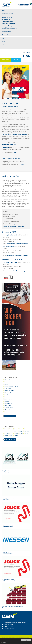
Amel (6, 429)
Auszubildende (5, 60)
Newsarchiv (5, 35)
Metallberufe (8, 405)
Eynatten (27, 431)
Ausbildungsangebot (7, 14)
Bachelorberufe (9, 380)
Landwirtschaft (9, 399)
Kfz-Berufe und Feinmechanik (12, 397)
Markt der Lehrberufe (9, 24)
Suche (3, 48)
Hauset (7, 433)
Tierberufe (8, 410)
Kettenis (22, 433)
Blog (3, 38)
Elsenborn (28, 429)
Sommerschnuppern (8, 26)
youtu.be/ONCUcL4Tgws (9, 145)
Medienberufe (8, 403)
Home (3, 10)
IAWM (3, 41)
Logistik (7, 401)
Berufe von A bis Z (8, 17)
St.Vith (12, 435)
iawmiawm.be (10, 629)
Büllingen (13, 429)
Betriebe (16, 60)
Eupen (22, 431)
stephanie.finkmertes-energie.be (14, 227)
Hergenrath (13, 433)
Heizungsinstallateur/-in (10, 235)
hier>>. (23, 165)
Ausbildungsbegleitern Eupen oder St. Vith (14, 135)
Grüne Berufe (8, 393)
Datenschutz (19, 637)
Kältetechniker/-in (8, 247)
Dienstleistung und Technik (12, 386)
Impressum (12, 637)
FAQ (3, 45)
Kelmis (17, 433)
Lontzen (27, 433)
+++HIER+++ (5, 148)
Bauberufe (8, 382)
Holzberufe (8, 395)
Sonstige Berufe (9, 408)
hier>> (15, 152)
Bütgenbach (23, 429)
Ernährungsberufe (9, 391)
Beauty (7, 384)
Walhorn (17, 435)
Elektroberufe (8, 388)
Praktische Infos (6, 32)
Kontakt (28, 53)
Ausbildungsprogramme (9, 28)
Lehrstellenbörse (7, 22)
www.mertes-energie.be (10, 225)
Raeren (7, 435)
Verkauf (7, 412)
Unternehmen (6, 19)
